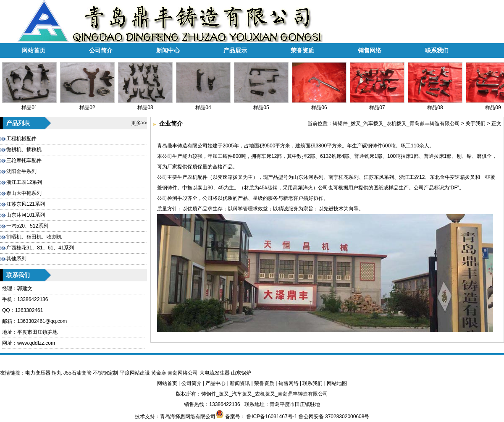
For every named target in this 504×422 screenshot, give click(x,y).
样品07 (377, 104)
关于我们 (475, 123)
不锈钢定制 (105, 373)
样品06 (319, 104)
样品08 (435, 104)
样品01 (29, 104)
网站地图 (337, 383)
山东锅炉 (241, 373)
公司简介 (101, 50)
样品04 (203, 104)
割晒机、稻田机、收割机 (34, 237)
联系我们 (437, 50)
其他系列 (16, 259)
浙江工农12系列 (24, 182)
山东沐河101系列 (26, 215)
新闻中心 (168, 50)
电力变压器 (38, 373)
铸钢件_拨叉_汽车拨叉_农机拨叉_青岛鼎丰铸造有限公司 (396, 123)
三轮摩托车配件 (24, 160)
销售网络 (370, 50)
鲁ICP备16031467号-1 (271, 417)
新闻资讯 (240, 383)
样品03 (145, 104)
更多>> (139, 123)
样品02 (87, 104)
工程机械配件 (21, 139)
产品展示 (235, 50)
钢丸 (57, 373)
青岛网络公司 (183, 373)
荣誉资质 (302, 50)
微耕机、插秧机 (24, 149)
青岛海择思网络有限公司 (188, 417)
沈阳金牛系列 (21, 171)
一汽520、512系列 (27, 226)
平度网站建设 (135, 373)
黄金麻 (159, 373)
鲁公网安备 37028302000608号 (334, 417)
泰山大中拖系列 (24, 193)
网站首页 (34, 50)
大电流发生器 (215, 373)
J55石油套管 (77, 373)
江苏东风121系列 (26, 204)
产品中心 (215, 383)
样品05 (261, 104)
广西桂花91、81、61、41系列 (40, 248)
